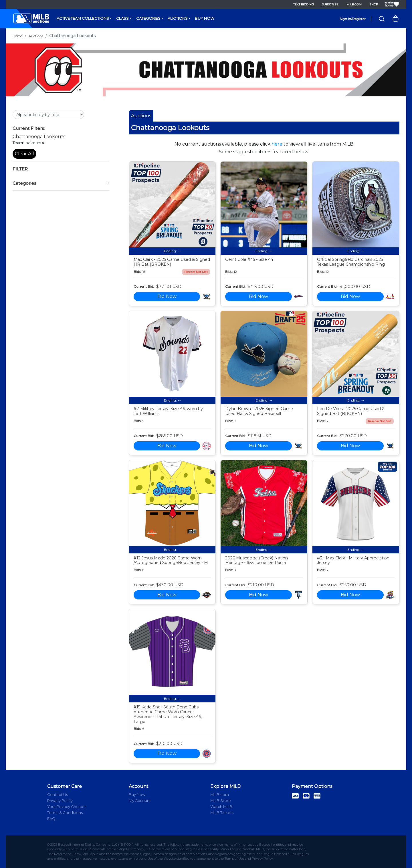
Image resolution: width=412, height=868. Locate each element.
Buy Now (205, 18)
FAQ (51, 819)
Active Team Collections (83, 18)
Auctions (178, 18)
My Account (140, 801)
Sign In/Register (353, 19)
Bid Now (167, 296)
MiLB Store (221, 801)
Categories (148, 18)
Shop (374, 4)
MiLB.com (354, 4)
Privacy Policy (60, 801)
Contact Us (58, 794)
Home (18, 36)
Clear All (24, 154)
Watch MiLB (221, 807)
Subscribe (330, 4)
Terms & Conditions (65, 813)
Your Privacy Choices (67, 807)
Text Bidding (304, 4)
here (277, 144)
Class (122, 18)
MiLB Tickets (222, 813)
